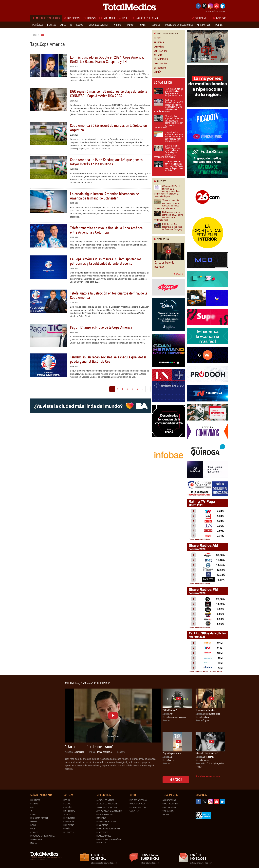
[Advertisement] (44, 732)
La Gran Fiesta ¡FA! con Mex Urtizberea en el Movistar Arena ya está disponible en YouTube (169, 166)
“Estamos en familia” (205, 710)
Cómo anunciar (169, 807)
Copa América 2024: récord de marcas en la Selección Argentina (108, 128)
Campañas (159, 47)
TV (31, 811)
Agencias (158, 55)
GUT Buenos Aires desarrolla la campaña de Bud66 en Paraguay (168, 227)
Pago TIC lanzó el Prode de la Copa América (101, 327)
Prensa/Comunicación (106, 822)
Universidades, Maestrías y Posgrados (109, 841)
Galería (179, 274)
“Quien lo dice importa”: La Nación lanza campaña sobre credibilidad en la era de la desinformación (169, 122)
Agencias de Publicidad (107, 804)
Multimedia (68, 832)
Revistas (34, 804)
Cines (33, 829)
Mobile (34, 843)
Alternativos (36, 840)
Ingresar (219, 18)
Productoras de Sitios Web (108, 829)
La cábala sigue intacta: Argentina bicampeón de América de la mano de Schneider (104, 196)
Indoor (33, 825)
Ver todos (176, 780)
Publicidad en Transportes (43, 836)
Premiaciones (161, 59)
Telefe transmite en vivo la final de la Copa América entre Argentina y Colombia (106, 230)
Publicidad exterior (39, 818)
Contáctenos (168, 811)
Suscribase (199, 18)
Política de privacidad (39, 860)
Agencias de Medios (105, 800)
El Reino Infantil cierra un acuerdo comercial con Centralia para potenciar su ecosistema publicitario (167, 152)
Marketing (101, 818)
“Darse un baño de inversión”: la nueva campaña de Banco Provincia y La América (167, 204)
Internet (34, 822)
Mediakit (166, 815)
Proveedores (102, 832)
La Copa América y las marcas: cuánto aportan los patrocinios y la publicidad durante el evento (106, 261)
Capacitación (160, 64)
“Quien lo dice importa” (207, 753)
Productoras (102, 825)
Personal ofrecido (138, 807)
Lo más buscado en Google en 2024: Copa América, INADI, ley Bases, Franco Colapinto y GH (107, 60)
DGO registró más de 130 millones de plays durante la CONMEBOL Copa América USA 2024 (109, 94)
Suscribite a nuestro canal (208, 776)
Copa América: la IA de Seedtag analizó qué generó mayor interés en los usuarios (106, 162)
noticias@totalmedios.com (201, 863)
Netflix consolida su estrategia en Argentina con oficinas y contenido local (169, 216)
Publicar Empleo (137, 804)
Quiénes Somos (169, 800)
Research (159, 43)
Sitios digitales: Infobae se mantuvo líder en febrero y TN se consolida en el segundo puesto (168, 137)
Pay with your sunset (172, 753)
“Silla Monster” (170, 710)
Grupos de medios (104, 815)
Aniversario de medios (107, 807)
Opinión (158, 72)
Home (34, 35)
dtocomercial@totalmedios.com (104, 863)
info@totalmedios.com (150, 863)
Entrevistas (160, 68)
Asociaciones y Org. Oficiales (109, 811)
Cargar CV (134, 811)
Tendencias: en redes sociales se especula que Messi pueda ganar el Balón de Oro (108, 359)
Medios (157, 38)
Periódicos (35, 800)
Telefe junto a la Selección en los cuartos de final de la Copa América (109, 295)
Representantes (104, 836)
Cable (33, 807)
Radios (33, 815)
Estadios (34, 832)
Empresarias (161, 51)
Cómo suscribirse (170, 804)
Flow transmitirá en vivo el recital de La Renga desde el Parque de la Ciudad (168, 93)
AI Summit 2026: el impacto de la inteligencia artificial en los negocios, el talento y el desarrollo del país (169, 191)
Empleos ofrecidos (138, 800)
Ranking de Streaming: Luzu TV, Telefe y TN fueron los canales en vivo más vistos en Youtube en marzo (168, 106)
